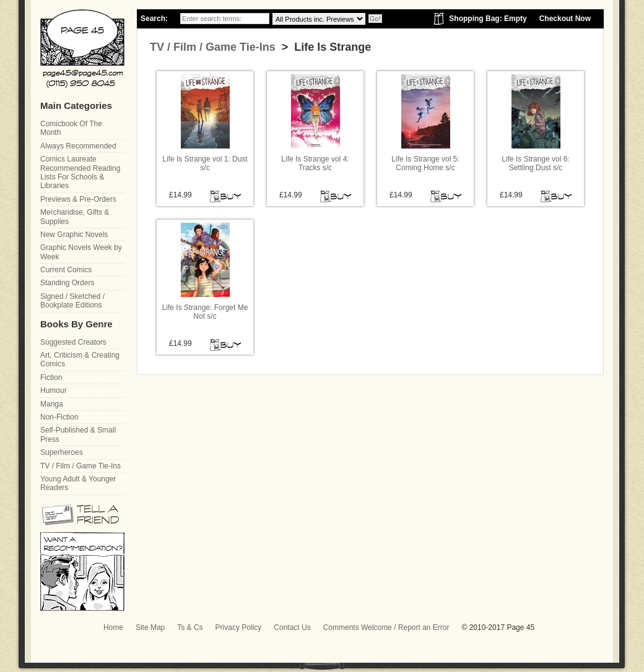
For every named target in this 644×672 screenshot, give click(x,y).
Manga (52, 404)
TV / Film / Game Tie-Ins (213, 47)
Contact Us (292, 627)
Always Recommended (78, 146)
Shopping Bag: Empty (488, 19)
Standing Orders (67, 283)
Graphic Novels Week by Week (81, 252)
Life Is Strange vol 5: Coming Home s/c (425, 163)
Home (113, 627)
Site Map (150, 627)
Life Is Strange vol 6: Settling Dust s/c (535, 163)
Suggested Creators (73, 342)
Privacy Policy (239, 627)
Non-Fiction (59, 417)
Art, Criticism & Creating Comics (80, 360)
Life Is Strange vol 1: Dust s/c (205, 163)
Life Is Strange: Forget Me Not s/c (205, 312)
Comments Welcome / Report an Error (386, 627)
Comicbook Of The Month (71, 128)
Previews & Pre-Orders (78, 199)
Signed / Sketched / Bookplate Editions (72, 301)
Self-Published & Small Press (78, 434)
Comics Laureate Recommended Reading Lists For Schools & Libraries (80, 172)
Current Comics (66, 270)
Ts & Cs (190, 627)
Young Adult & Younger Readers (78, 483)
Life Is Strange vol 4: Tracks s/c (315, 163)
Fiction (51, 377)
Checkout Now (565, 19)
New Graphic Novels (74, 235)
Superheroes (62, 452)
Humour (54, 390)
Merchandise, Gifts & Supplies (75, 217)
